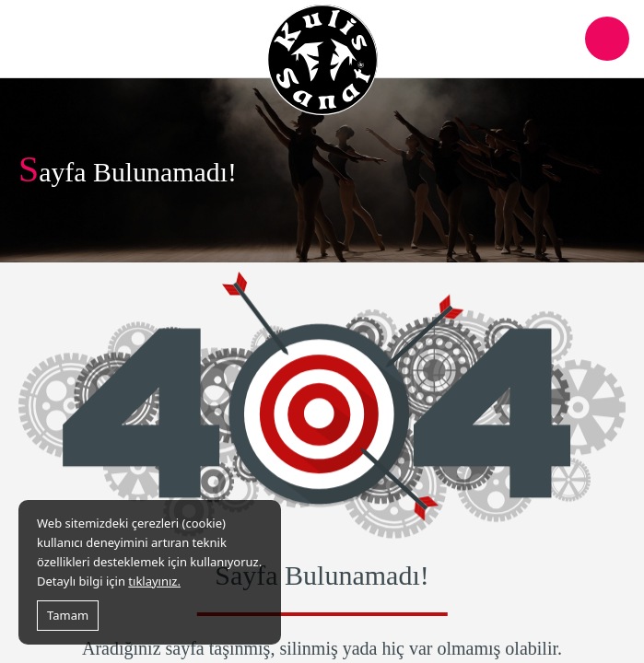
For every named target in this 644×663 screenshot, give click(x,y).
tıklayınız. (154, 581)
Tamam (68, 615)
